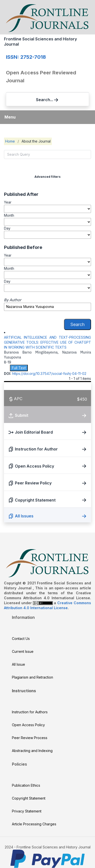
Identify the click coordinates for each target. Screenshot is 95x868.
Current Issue (23, 651)
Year (8, 202)
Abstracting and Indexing (32, 751)
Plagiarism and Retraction (32, 677)
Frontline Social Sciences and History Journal (40, 42)
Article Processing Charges (34, 824)
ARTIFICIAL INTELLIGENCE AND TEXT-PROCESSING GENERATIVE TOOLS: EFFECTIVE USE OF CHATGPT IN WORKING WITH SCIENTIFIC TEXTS (47, 342)
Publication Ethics (26, 785)
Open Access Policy (28, 725)
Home (10, 141)
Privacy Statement (27, 811)
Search (78, 324)
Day (7, 228)
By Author (13, 300)
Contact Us (21, 639)
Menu (10, 117)
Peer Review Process (30, 738)
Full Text (19, 368)
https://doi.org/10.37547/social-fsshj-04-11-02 (49, 374)
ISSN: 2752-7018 (26, 57)
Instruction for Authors (30, 712)
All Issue (18, 664)
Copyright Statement (29, 798)
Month (9, 215)
